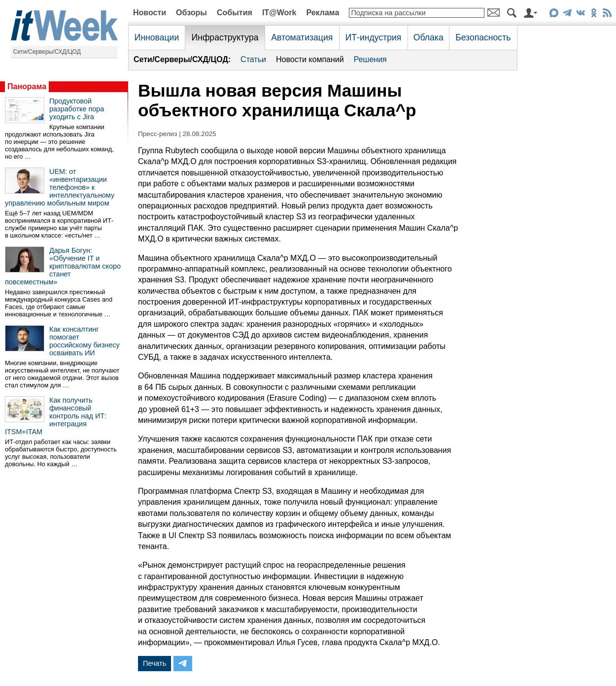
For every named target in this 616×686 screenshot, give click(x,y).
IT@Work (279, 13)
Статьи (253, 59)
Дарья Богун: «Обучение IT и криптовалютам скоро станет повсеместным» (63, 266)
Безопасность (483, 37)
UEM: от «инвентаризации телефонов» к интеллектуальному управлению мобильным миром (60, 187)
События (235, 13)
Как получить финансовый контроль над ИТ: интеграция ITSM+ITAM (56, 416)
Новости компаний (310, 59)
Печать (154, 663)
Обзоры (191, 13)
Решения (370, 59)
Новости (150, 13)
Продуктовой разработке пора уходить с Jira (77, 109)
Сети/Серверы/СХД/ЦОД (47, 52)
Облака (428, 37)
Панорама (27, 86)
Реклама (323, 13)
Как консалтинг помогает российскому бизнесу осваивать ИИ (85, 341)
